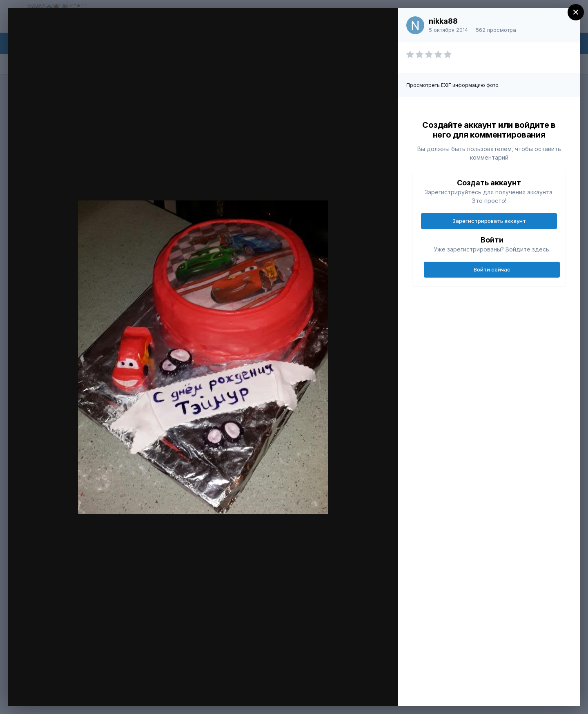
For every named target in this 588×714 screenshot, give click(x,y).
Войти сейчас (492, 269)
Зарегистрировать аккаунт (489, 221)
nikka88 (443, 21)
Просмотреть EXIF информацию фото (452, 85)
